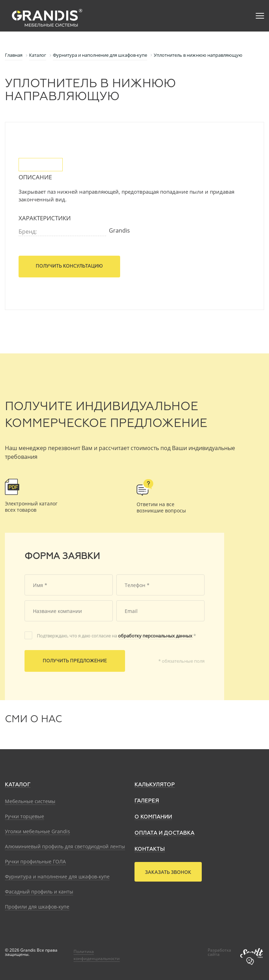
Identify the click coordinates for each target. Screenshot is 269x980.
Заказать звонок (168, 873)
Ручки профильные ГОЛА (35, 861)
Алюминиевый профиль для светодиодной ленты (65, 846)
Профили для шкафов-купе (37, 907)
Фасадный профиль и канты (39, 892)
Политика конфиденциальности (97, 955)
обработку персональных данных (155, 636)
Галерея (147, 801)
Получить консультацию (69, 266)
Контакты (150, 849)
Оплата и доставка (164, 833)
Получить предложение (75, 661)
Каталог (18, 785)
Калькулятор (155, 785)
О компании (153, 817)
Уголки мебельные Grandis (37, 831)
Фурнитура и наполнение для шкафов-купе (57, 877)
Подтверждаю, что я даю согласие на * (116, 636)
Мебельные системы (30, 801)
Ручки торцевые (25, 816)
